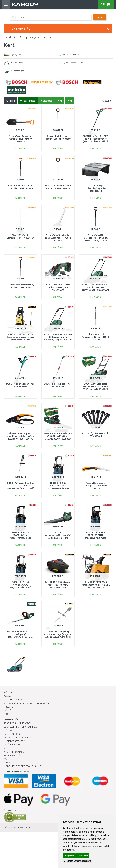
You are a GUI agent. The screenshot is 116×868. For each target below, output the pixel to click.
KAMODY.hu (25, 827)
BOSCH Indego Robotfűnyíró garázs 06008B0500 (96, 188)
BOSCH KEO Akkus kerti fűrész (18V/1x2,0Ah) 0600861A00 (58, 287)
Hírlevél (8, 707)
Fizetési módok (12, 734)
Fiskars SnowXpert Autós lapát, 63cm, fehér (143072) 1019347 (58, 238)
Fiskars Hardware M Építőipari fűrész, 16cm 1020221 (96, 486)
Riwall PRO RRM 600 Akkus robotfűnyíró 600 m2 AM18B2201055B (58, 585)
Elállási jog (10, 730)
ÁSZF (6, 759)
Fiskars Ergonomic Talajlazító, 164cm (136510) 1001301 (96, 337)
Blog (6, 714)
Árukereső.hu (10, 810)
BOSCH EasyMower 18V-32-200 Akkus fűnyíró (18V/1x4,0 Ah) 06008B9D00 (58, 337)
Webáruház (11, 37)
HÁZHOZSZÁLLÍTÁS (13, 756)
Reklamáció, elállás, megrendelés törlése (27, 703)
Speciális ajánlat (32, 37)
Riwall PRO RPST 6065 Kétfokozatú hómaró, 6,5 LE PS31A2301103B (96, 585)
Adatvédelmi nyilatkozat (17, 723)
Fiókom (8, 696)
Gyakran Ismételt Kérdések (18, 738)
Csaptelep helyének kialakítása (20, 727)
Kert (51, 37)
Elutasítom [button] (83, 856)
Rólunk (8, 748)
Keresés (99, 17)
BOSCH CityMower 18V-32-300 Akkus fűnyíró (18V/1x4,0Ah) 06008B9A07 (96, 287)
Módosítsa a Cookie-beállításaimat (23, 766)
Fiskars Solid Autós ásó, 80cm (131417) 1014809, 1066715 (20, 139)
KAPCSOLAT (9, 763)
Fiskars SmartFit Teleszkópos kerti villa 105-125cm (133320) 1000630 (96, 238)
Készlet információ (14, 752)
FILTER (10, 101)
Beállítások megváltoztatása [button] (77, 861)
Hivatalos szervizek (14, 741)
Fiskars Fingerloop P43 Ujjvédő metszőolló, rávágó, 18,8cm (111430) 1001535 (20, 436)
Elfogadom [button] (69, 856)
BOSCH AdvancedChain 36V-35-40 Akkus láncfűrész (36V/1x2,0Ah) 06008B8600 (58, 436)
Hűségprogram (12, 745)
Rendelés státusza (13, 700)
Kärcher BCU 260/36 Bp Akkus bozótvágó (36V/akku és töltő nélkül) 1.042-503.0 (58, 634)
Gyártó (8, 710)
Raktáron (107, 101)
